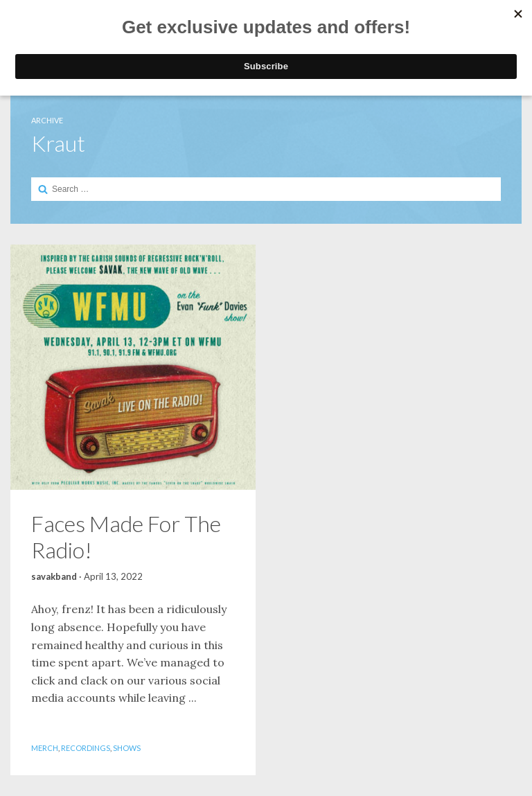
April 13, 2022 (113, 576)
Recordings (86, 748)
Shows (127, 748)
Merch (45, 748)
